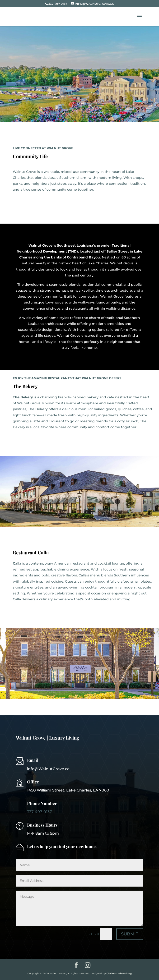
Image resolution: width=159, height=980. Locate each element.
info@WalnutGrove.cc (48, 769)
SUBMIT (130, 934)
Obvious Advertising (119, 973)
